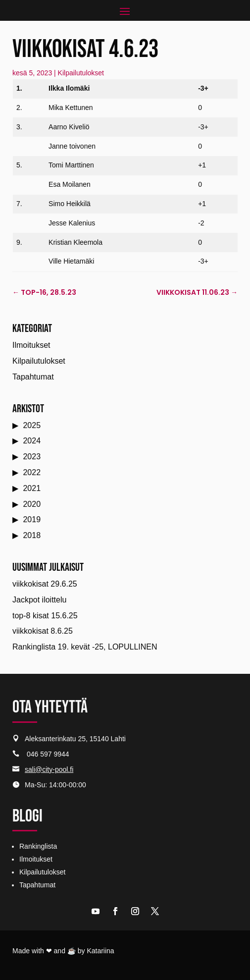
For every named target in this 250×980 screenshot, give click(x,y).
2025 (32, 425)
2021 (32, 488)
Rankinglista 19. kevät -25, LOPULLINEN (85, 647)
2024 (32, 441)
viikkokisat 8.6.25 (43, 631)
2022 (32, 472)
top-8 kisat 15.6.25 (45, 616)
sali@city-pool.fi (49, 769)
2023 (32, 457)
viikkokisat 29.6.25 (45, 584)
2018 (32, 535)
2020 (32, 504)
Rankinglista (38, 846)
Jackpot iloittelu (39, 600)
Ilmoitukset (31, 345)
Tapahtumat (33, 377)
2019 (32, 519)
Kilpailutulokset (81, 73)
